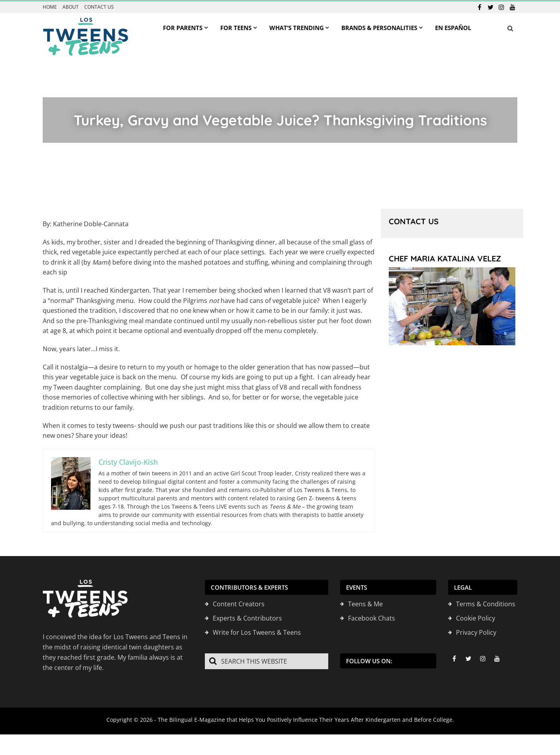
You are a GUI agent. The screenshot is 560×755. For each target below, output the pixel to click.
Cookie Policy (476, 618)
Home (50, 7)
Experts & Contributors (247, 618)
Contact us (99, 7)
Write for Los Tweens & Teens (257, 632)
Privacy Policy (476, 632)
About (71, 7)
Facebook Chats (372, 618)
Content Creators (239, 604)
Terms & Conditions (486, 604)
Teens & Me (365, 604)
